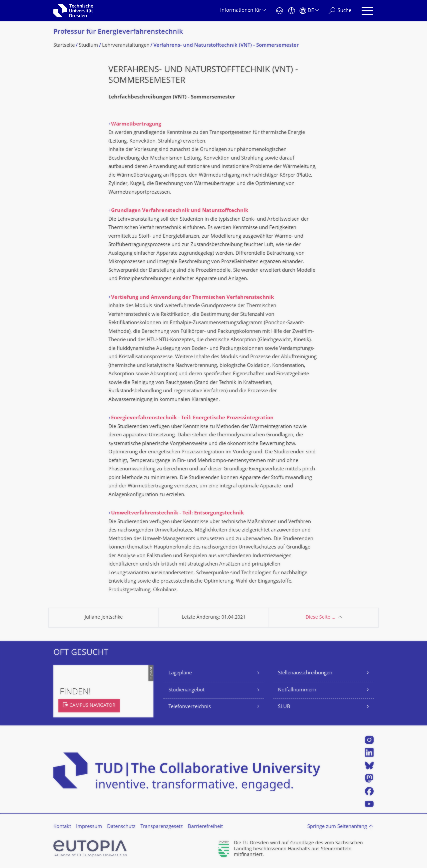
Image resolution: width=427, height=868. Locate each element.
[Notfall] (280, 11)
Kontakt (62, 827)
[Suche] (340, 11)
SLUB (284, 707)
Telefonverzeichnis (190, 707)
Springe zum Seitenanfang (337, 827)
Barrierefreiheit (205, 827)
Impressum (89, 827)
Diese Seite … (320, 617)
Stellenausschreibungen (305, 673)
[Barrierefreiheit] (292, 11)
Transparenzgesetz (162, 827)
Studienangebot (186, 690)
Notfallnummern (297, 690)
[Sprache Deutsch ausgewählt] (309, 11)
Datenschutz (121, 827)
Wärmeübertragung (136, 124)
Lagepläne (180, 673)
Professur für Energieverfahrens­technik (118, 32)
